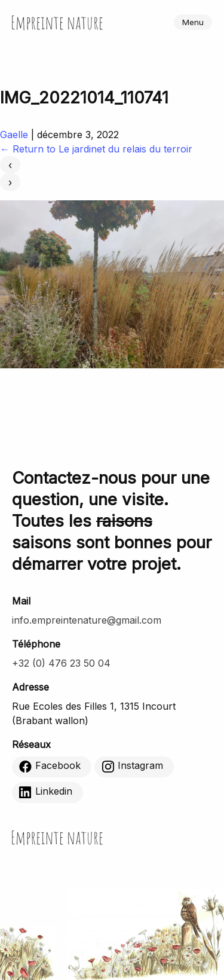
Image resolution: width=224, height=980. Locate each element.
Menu (193, 22)
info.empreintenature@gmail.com (87, 620)
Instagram (132, 766)
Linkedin (46, 792)
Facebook (50, 766)
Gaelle (14, 135)
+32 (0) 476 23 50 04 (61, 663)
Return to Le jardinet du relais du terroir (96, 149)
